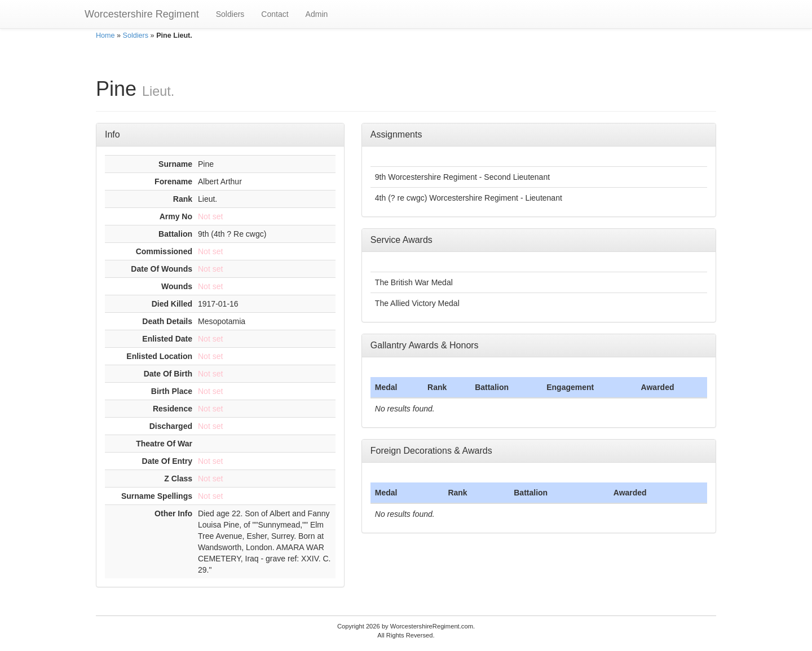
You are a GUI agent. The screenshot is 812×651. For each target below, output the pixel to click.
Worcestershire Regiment (142, 14)
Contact (275, 14)
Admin (317, 14)
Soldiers (230, 14)
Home (105, 36)
